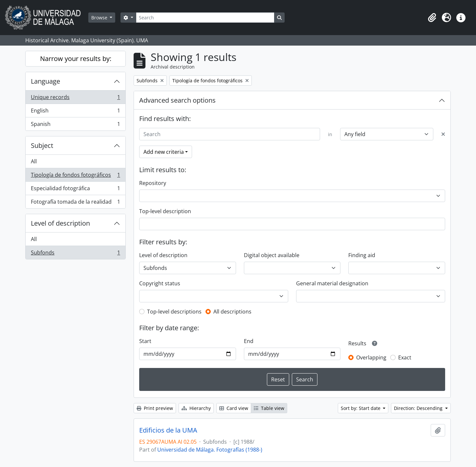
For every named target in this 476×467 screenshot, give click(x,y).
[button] (432, 18)
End (249, 341)
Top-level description (165, 211)
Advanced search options (177, 100)
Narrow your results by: (76, 59)
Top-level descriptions (174, 312)
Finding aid (362, 255)
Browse (100, 18)
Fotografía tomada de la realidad (75, 203)
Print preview (155, 408)
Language (45, 81)
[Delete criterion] (443, 134)
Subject (42, 145)
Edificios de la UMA (168, 430)
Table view (269, 408)
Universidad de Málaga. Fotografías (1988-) (210, 450)
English (75, 112)
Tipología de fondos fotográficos (75, 176)
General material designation (332, 283)
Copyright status (160, 283)
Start (145, 341)
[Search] (205, 18)
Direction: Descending (419, 408)
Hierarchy (196, 408)
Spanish (75, 125)
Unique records (75, 99)
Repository (153, 183)
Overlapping (371, 357)
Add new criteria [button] (164, 152)
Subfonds (75, 254)
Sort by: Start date (361, 408)
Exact (405, 357)
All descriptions (232, 312)
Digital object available (272, 255)
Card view (234, 408)
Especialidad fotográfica (75, 190)
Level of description (60, 223)
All (34, 161)
